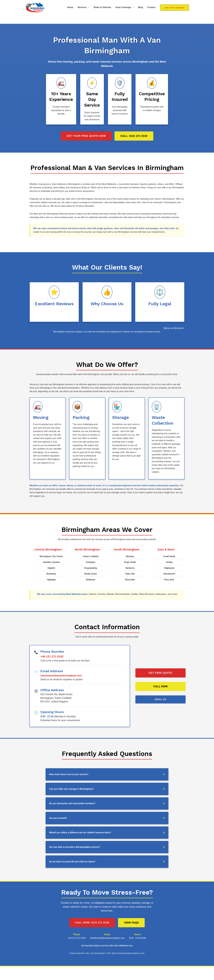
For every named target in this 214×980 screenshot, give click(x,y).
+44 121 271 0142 (52, 656)
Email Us (160, 699)
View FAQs (131, 923)
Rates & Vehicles (102, 7)
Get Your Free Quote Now (86, 136)
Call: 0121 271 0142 (134, 136)
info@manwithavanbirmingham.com (61, 676)
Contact (151, 7)
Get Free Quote (160, 673)
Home (70, 7)
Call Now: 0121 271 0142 (92, 923)
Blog (140, 7)
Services (82, 7)
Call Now (161, 686)
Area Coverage (123, 7)
